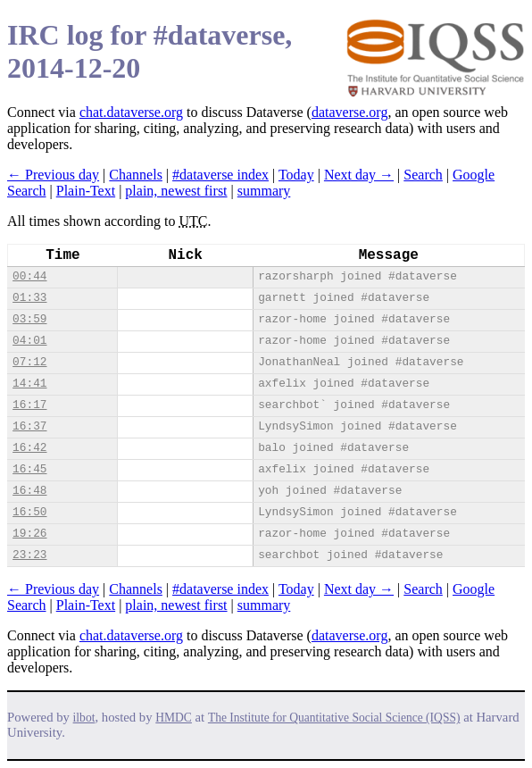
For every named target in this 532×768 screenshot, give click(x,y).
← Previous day (53, 175)
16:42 (29, 448)
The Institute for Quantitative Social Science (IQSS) (334, 718)
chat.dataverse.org (131, 112)
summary (264, 191)
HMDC (174, 718)
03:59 (29, 319)
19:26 (29, 534)
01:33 (29, 298)
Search (423, 175)
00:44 (29, 276)
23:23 (29, 555)
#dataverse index (220, 175)
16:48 (29, 491)
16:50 (29, 512)
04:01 (29, 341)
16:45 (29, 469)
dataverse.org (349, 112)
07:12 (29, 362)
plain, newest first (176, 191)
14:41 (29, 384)
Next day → (359, 175)
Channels (136, 175)
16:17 (29, 405)
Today (296, 175)
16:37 (29, 426)
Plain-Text (86, 191)
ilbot (84, 718)
